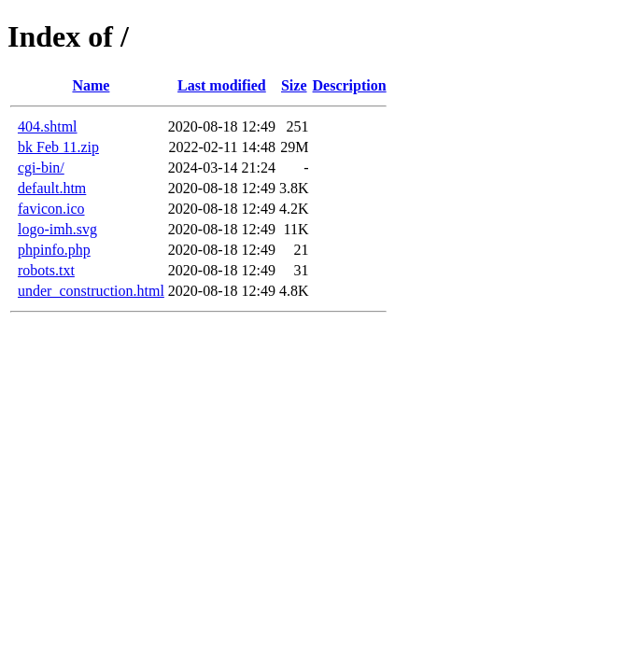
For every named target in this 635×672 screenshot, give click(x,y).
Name (91, 85)
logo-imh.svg (57, 229)
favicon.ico (51, 209)
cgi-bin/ (41, 168)
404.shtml (48, 126)
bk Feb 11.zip (58, 147)
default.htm (52, 188)
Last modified (222, 85)
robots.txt (46, 270)
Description (350, 85)
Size (294, 85)
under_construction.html (91, 291)
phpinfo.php (54, 250)
